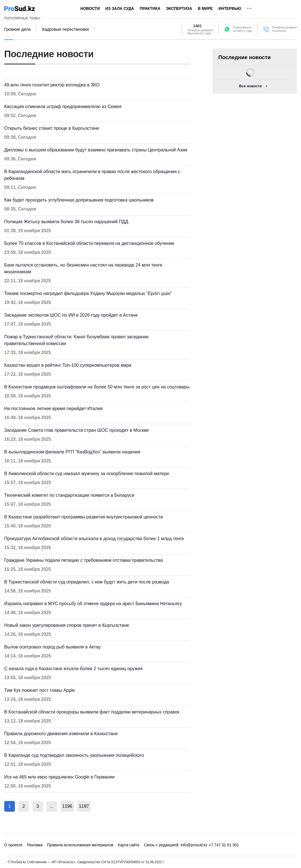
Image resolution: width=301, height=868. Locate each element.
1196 (67, 806)
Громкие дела (17, 29)
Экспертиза (179, 8)
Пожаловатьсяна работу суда (242, 29)
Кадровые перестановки (66, 29)
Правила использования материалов (80, 845)
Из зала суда (120, 8)
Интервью (230, 8)
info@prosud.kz (194, 845)
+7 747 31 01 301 (224, 845)
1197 (84, 806)
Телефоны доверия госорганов (284, 29)
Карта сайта (129, 845)
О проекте (13, 845)
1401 (198, 26)
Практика (150, 8)
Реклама (35, 845)
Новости (90, 8)
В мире (205, 8)
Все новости (250, 86)
